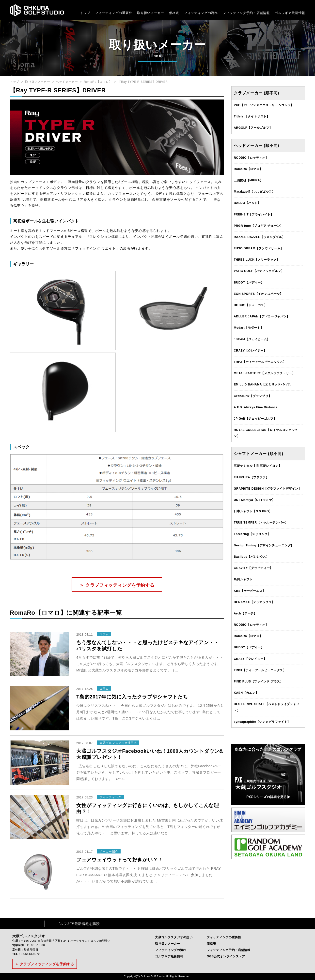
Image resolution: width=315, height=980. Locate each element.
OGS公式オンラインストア (226, 956)
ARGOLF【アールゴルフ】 (253, 128)
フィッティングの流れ (201, 13)
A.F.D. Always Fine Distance (256, 407)
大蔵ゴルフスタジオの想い (174, 937)
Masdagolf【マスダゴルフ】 (254, 192)
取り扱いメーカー (151, 13)
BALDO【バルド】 (247, 203)
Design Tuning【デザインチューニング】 (264, 545)
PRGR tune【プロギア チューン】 (259, 226)
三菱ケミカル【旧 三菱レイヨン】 (258, 466)
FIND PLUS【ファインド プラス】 (259, 682)
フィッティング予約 (246, 13)
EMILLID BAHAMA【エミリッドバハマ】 (263, 384)
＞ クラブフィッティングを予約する (117, 585)
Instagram (36, 924)
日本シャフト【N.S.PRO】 (253, 511)
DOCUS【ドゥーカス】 (251, 305)
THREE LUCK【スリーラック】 (257, 260)
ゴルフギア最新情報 (290, 13)
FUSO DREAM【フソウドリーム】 (259, 248)
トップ (85, 13)
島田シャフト (243, 579)
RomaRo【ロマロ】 (98, 82)
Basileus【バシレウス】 (252, 557)
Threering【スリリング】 (252, 534)
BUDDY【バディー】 (249, 283)
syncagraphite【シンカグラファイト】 (262, 722)
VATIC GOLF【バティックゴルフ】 (259, 271)
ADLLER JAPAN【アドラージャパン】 (262, 316)
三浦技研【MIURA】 (248, 180)
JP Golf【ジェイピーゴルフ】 (255, 419)
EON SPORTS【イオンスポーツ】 (258, 294)
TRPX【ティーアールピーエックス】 (260, 362)
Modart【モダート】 (249, 328)
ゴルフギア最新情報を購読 (78, 924)
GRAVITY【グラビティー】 (253, 568)
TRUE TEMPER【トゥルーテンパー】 (261, 523)
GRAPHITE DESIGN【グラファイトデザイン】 (268, 489)
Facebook (18, 924)
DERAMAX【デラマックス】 (254, 602)
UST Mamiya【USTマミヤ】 (254, 500)
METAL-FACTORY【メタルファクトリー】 (265, 373)
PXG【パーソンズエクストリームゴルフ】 (264, 105)
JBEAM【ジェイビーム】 (252, 339)
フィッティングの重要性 (114, 13)
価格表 (174, 13)
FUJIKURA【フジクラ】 (251, 477)
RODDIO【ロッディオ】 (251, 158)
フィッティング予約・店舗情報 (229, 950)
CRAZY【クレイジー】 (250, 351)
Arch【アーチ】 (245, 613)
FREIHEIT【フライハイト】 (254, 214)
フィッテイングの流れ (171, 950)
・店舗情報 (261, 13)
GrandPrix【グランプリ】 (253, 396)
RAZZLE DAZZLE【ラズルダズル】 (260, 237)
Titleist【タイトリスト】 (252, 116)
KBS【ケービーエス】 (250, 591)
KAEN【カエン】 (246, 693)
